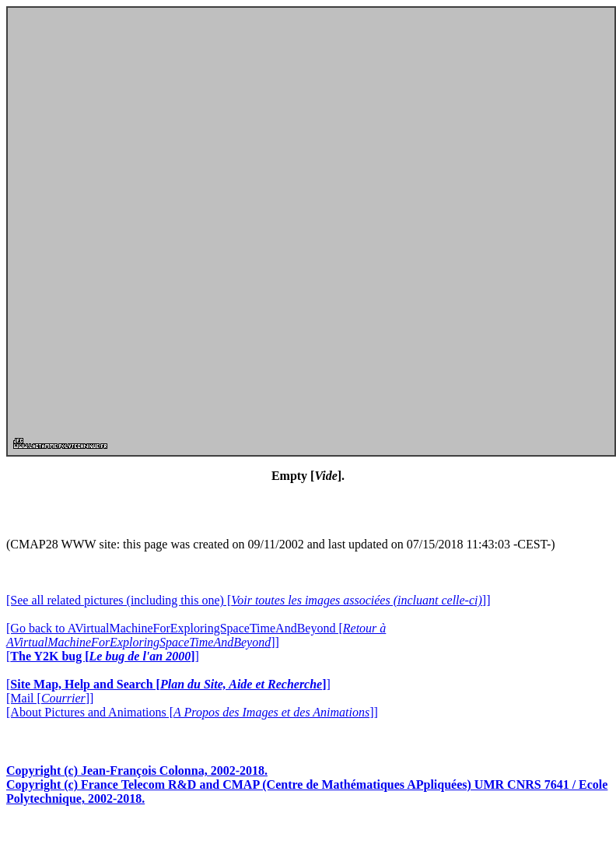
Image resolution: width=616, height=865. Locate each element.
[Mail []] (50, 698)
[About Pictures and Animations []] (192, 712)
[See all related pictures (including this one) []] (248, 600)
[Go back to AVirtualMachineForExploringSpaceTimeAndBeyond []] (196, 635)
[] (103, 656)
